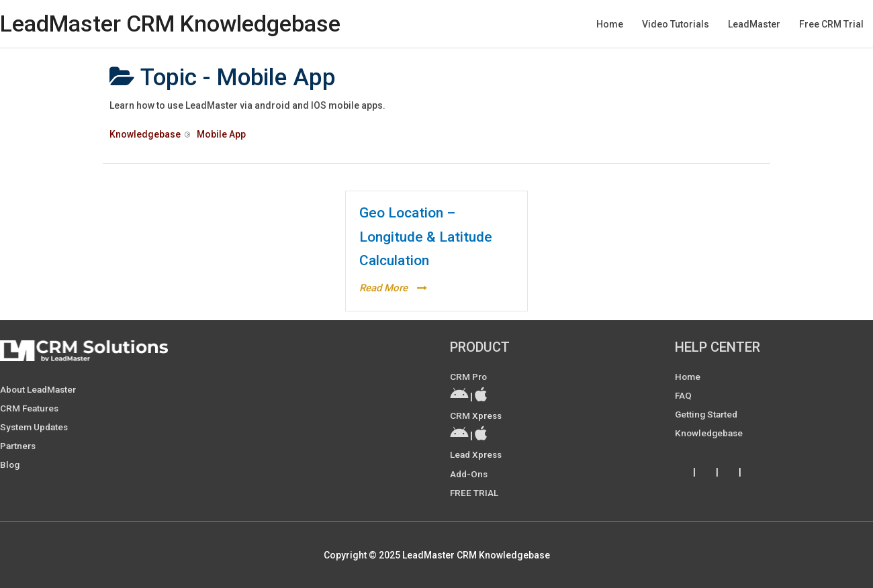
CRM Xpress (477, 415)
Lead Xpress (477, 454)
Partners (19, 446)
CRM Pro (469, 377)
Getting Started (708, 414)
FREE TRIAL (474, 492)
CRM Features (31, 408)
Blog (10, 464)
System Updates (36, 427)
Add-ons (470, 473)
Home (688, 377)
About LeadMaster (40, 389)
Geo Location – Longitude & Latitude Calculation (426, 237)
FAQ (684, 395)
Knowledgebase (710, 433)
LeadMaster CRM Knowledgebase (176, 24)
